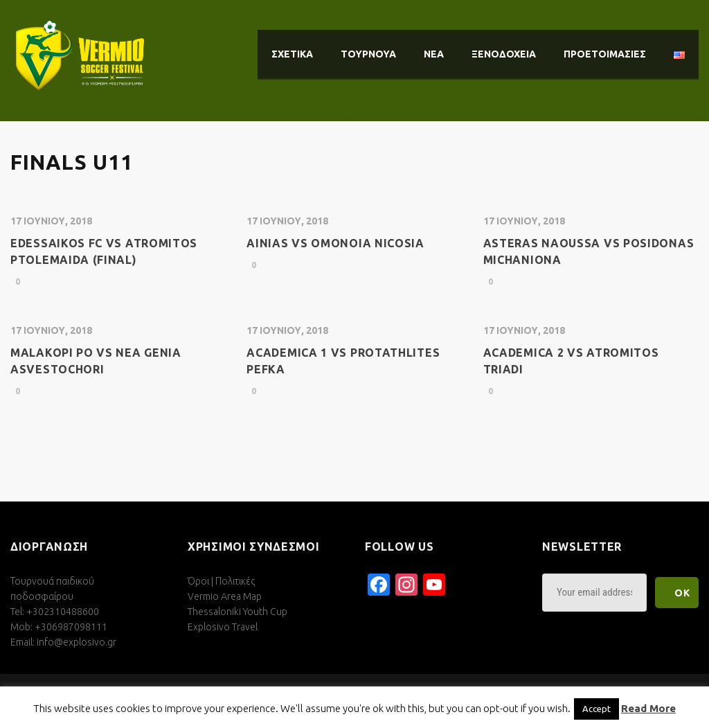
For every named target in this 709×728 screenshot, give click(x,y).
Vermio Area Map (225, 596)
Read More (648, 708)
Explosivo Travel (223, 627)
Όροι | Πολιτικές (221, 581)
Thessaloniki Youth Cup (237, 612)
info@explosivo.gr (77, 642)
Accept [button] (596, 709)
